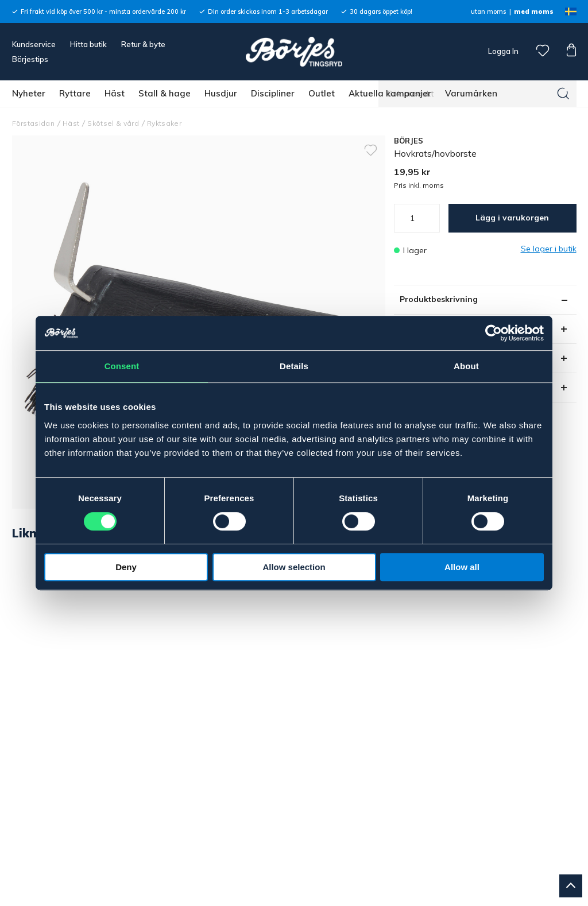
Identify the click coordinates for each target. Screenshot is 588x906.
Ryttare (75, 93)
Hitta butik (88, 44)
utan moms (488, 11)
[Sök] (563, 94)
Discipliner (273, 93)
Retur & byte (143, 44)
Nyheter (29, 93)
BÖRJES (409, 141)
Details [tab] (294, 366)
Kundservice (34, 44)
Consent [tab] (122, 366)
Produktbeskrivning (439, 299)
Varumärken (471, 93)
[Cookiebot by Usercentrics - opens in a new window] (494, 333)
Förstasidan (34, 123)
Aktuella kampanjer (390, 93)
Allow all (462, 567)
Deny (126, 567)
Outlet (322, 93)
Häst (115, 93)
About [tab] (466, 366)
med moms (534, 11)
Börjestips (30, 59)
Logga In (502, 51)
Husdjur (221, 93)
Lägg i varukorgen (512, 218)
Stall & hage (165, 93)
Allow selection (294, 567)
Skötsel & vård (113, 123)
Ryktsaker (164, 123)
